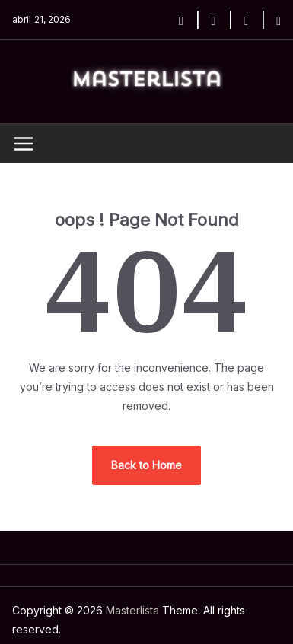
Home (27, 625)
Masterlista (116, 591)
